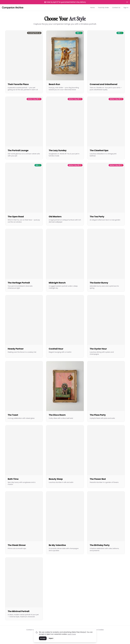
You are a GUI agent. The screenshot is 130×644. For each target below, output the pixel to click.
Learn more (72, 634)
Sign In (126, 8)
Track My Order (103, 8)
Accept (43, 638)
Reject (51, 638)
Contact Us (116, 8)
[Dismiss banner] (127, 2)
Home (92, 8)
